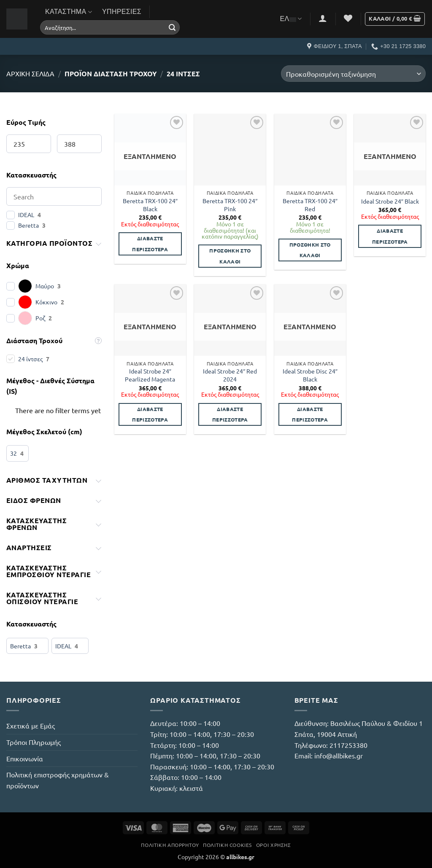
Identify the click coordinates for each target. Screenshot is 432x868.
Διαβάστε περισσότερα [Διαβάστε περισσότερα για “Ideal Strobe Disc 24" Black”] (310, 414)
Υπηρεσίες (122, 12)
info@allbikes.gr (339, 755)
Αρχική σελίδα (30, 73)
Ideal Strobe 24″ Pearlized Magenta (150, 375)
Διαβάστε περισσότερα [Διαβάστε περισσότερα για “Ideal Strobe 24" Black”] (390, 236)
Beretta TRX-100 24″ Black (150, 205)
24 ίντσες (30, 359)
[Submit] (172, 27)
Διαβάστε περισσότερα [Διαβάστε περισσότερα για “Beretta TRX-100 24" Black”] (150, 243)
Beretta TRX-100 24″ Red (310, 205)
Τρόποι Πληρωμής (34, 742)
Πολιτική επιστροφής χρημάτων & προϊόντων (58, 780)
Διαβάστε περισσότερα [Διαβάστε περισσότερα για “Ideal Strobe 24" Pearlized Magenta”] (150, 414)
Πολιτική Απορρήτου (170, 845)
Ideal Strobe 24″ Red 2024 (230, 375)
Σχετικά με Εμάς (31, 726)
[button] (323, 18)
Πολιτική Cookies (227, 845)
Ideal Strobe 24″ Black (390, 201)
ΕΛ (291, 19)
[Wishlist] (348, 18)
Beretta (28, 225)
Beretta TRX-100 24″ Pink (230, 205)
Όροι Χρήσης (274, 845)
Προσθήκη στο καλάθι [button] (230, 256)
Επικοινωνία (25, 758)
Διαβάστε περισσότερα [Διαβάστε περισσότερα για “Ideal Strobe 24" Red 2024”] (230, 414)
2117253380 (348, 745)
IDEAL (26, 215)
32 (13, 453)
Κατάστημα (69, 12)
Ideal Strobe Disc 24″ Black (310, 375)
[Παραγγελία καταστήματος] (353, 74)
